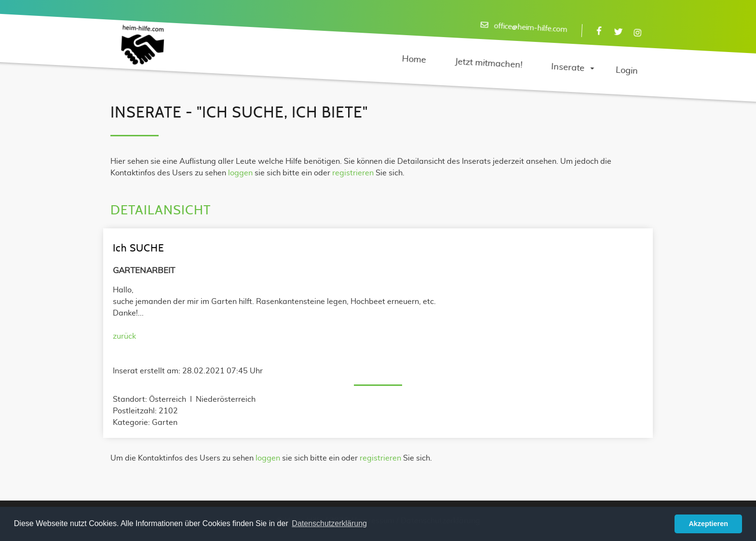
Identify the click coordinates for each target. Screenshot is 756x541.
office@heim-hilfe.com (531, 28)
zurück (124, 336)
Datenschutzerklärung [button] (329, 523)
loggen (240, 173)
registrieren (353, 173)
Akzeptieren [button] (708, 524)
